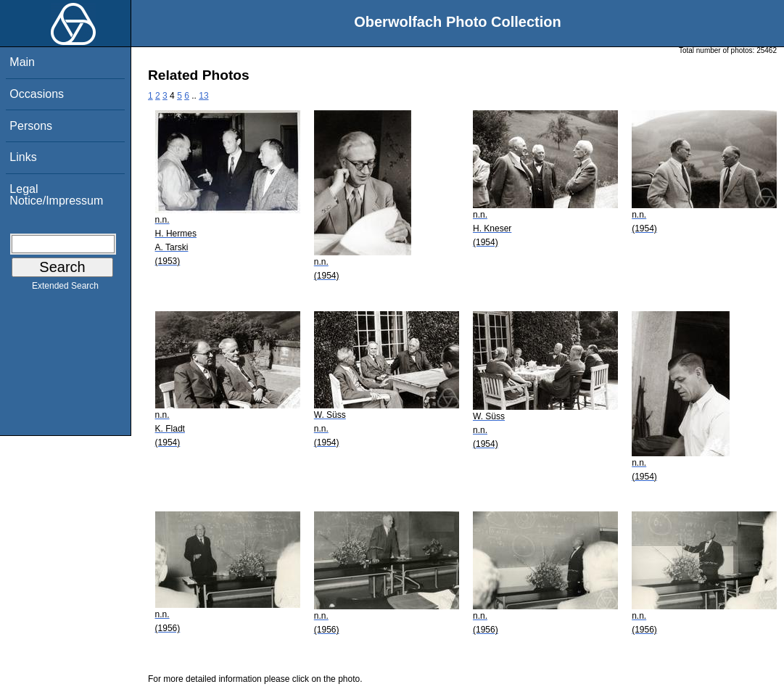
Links (23, 157)
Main (22, 62)
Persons (31, 126)
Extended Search (65, 289)
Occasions (37, 94)
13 (203, 96)
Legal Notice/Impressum (56, 195)
